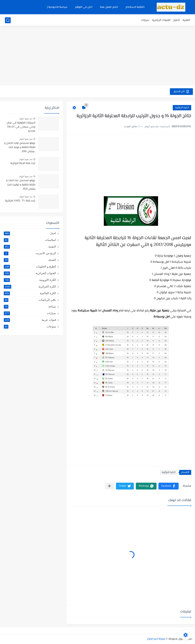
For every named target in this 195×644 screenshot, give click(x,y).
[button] (169, 486)
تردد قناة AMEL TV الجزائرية (20, 201)
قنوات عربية (30, 320)
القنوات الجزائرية (161, 20)
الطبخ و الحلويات (30, 267)
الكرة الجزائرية (182, 108)
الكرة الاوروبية (30, 280)
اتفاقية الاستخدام (135, 7)
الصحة (30, 260)
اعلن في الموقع (84, 7)
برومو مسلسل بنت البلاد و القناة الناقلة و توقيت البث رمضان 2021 (21, 185)
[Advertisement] (97, 56)
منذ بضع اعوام (26, 119)
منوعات (30, 326)
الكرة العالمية (30, 293)
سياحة (30, 306)
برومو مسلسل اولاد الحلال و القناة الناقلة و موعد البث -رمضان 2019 (20, 148)
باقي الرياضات (30, 300)
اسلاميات (30, 240)
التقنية (186, 20)
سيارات (145, 20)
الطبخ (177, 20)
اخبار (30, 233)
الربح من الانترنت (30, 253)
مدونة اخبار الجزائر (156, 639)
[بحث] (8, 20)
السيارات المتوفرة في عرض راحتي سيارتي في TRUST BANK (21, 127)
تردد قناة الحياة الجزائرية (23, 163)
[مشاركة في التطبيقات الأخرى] (109, 486)
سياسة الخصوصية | (57, 7)
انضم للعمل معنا (109, 7)
